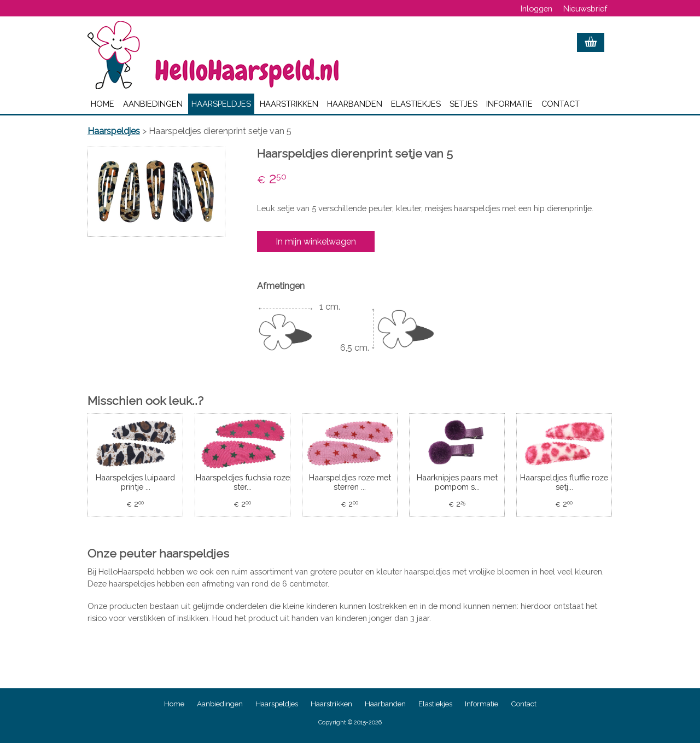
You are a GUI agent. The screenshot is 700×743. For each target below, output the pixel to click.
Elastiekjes (416, 104)
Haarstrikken (289, 104)
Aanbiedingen (153, 104)
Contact (561, 104)
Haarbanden (355, 104)
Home (103, 104)
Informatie (509, 104)
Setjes (463, 104)
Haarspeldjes (221, 104)
